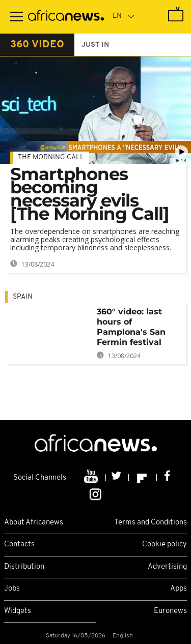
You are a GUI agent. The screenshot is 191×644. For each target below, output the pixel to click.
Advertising (167, 567)
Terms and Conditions (151, 523)
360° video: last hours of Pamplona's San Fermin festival (131, 327)
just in (95, 45)
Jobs (12, 589)
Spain (23, 297)
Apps (179, 589)
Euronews (170, 611)
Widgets (18, 611)
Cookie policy (165, 545)
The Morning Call (51, 157)
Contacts (19, 545)
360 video (37, 45)
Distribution (24, 567)
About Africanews (34, 523)
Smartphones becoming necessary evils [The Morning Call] (90, 194)
